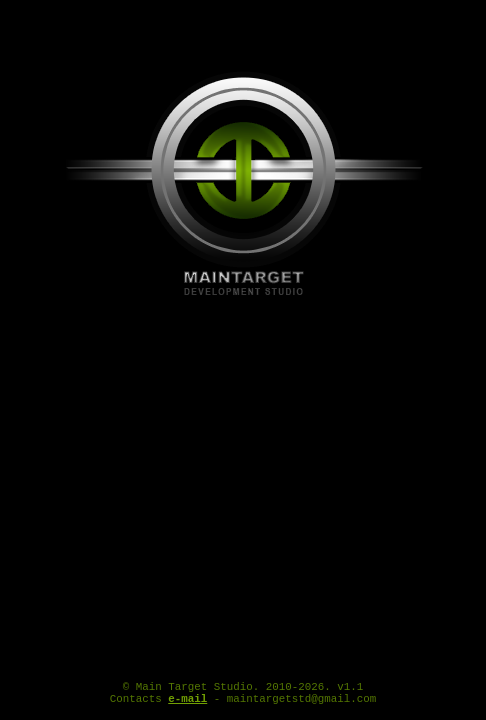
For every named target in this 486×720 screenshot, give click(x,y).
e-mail (187, 703)
